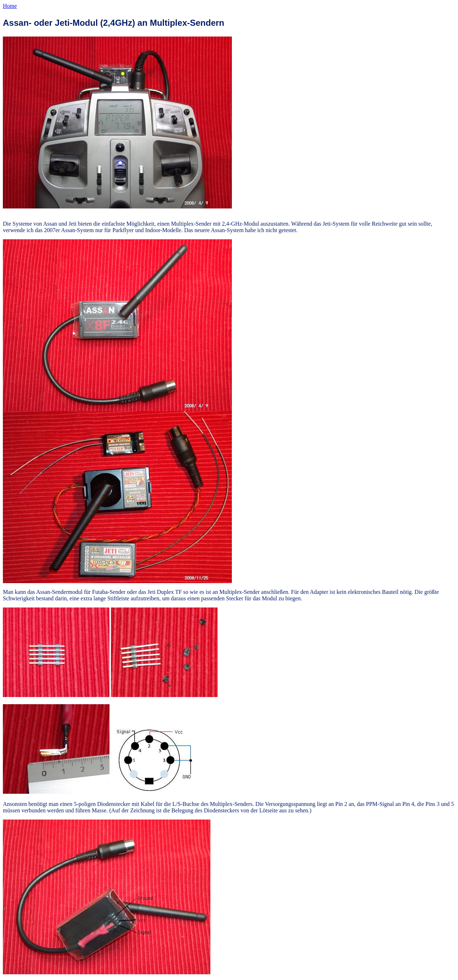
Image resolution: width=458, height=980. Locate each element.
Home (10, 6)
